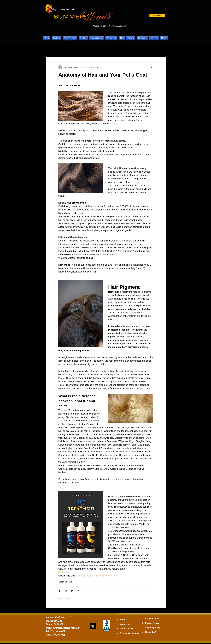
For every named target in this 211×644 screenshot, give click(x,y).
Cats (110, 50)
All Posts (50, 50)
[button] (157, 16)
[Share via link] (78, 591)
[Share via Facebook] (60, 591)
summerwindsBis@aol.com (66, 628)
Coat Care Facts (66, 50)
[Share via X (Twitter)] (66, 591)
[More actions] (151, 67)
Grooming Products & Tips (91, 50)
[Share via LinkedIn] (72, 591)
